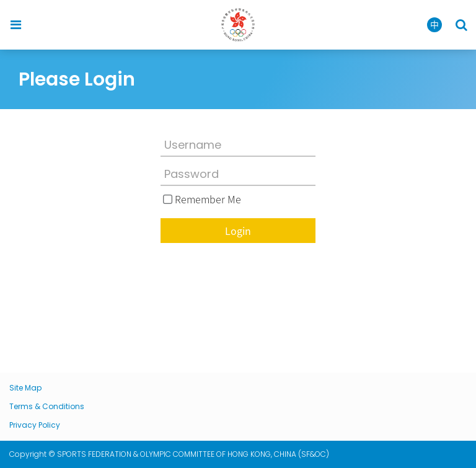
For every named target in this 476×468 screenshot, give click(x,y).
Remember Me (208, 199)
